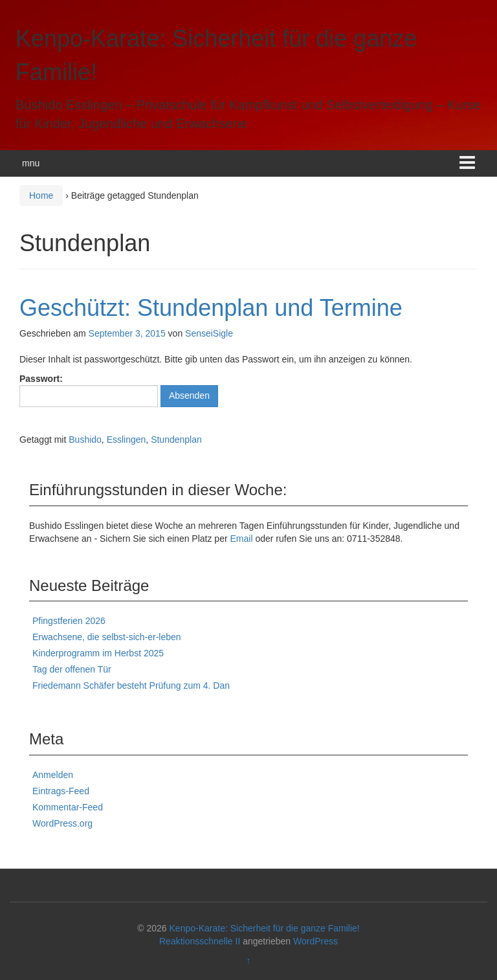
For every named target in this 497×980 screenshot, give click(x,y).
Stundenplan (176, 440)
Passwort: (89, 390)
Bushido (85, 440)
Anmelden (53, 775)
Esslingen (127, 440)
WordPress (315, 941)
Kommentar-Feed (68, 807)
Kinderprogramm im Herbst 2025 (98, 653)
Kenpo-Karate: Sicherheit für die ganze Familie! (265, 928)
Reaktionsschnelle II (200, 941)
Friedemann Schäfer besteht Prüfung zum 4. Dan (131, 685)
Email (242, 539)
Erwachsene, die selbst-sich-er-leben (107, 637)
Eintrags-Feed (61, 791)
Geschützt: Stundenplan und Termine (211, 308)
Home (41, 195)
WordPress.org (62, 823)
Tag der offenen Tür (72, 669)
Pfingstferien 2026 (69, 621)
